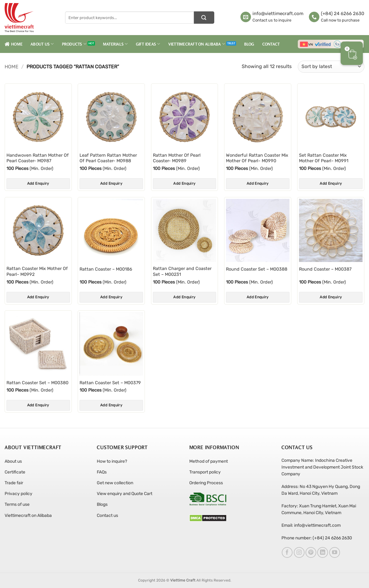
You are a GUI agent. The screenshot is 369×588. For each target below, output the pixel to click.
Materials (115, 44)
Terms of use (17, 504)
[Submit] (204, 18)
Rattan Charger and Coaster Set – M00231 (182, 272)
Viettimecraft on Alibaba (197, 44)
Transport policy (205, 472)
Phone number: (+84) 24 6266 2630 (317, 538)
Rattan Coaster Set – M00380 (37, 383)
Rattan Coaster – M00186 (106, 269)
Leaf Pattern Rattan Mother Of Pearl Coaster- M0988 (108, 158)
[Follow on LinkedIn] (323, 552)
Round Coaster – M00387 (325, 269)
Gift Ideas (148, 44)
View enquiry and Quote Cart (125, 494)
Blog (249, 44)
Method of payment (209, 461)
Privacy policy (18, 494)
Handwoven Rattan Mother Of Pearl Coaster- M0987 (38, 158)
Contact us (107, 516)
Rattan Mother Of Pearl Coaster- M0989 (177, 158)
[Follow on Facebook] (287, 552)
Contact (271, 44)
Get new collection (115, 483)
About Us (42, 44)
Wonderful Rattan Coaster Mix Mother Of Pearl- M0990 (257, 158)
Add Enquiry (38, 183)
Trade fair (14, 483)
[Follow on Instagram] (299, 552)
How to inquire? (112, 461)
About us (13, 461)
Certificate (15, 472)
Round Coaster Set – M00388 (257, 269)
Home (14, 44)
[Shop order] (331, 67)
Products (74, 44)
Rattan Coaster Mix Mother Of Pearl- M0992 (37, 272)
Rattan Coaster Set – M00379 (110, 383)
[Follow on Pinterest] (311, 552)
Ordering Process (206, 483)
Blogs (102, 504)
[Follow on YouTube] (335, 552)
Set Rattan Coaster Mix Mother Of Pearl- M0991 (324, 158)
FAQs (102, 472)
